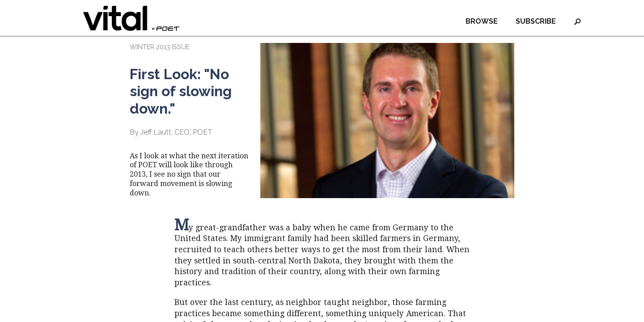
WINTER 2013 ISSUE (160, 47)
